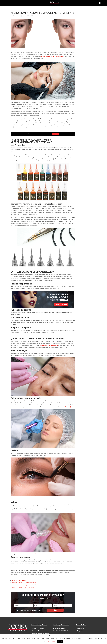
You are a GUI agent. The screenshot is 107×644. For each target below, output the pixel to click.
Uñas (79, 633)
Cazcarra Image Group (39, 625)
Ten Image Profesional (61, 625)
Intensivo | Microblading (19, 581)
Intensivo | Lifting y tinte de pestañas (23, 587)
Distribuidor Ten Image (61, 631)
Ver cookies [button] (51, 641)
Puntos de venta (59, 633)
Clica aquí (56, 134)
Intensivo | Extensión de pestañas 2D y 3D (24, 585)
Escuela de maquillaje (38, 629)
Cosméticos (81, 629)
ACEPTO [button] (60, 641)
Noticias (33, 16)
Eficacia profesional (60, 629)
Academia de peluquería (39, 631)
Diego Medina (17, 16)
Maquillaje (80, 631)
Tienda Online (81, 625)
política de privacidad (30, 610)
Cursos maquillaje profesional (41, 633)
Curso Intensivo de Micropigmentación (52, 56)
